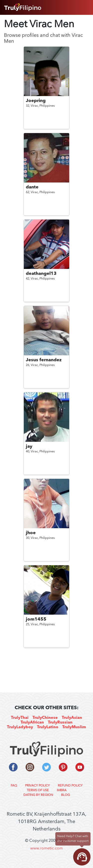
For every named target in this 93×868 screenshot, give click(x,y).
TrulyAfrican (32, 723)
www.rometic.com (46, 848)
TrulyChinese (45, 718)
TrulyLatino (48, 727)
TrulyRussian (60, 723)
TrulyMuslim (74, 727)
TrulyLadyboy (20, 727)
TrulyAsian (72, 718)
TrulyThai (20, 718)
